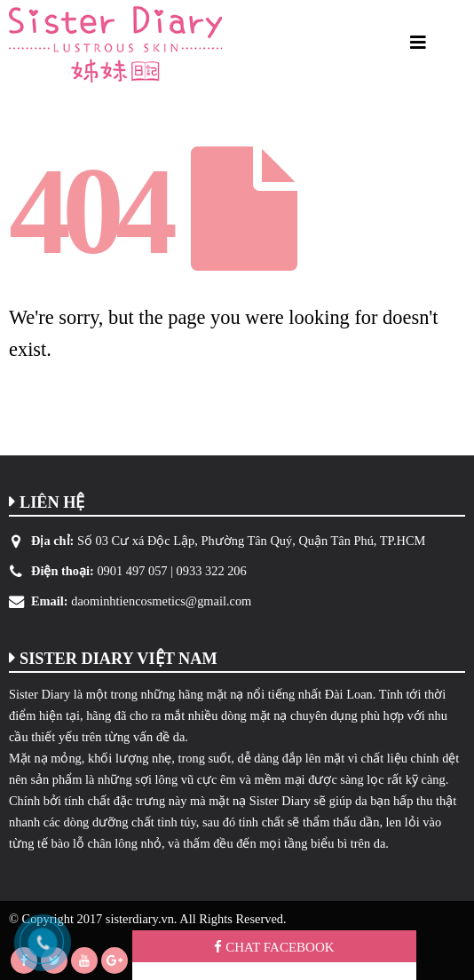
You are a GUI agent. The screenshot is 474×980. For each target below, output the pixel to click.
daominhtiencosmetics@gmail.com (161, 601)
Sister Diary (39, 694)
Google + (115, 960)
